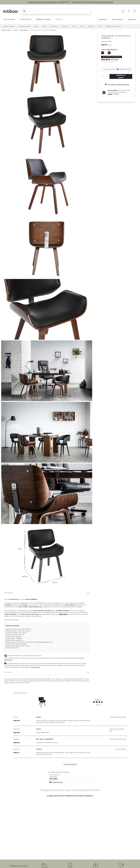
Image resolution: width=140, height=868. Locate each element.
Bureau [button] (36, 26)
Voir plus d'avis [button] (70, 764)
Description (9, 593)
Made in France (43, 19)
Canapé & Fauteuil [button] (9, 26)
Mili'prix (59, 19)
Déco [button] (100, 26)
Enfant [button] (74, 26)
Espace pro (132, 20)
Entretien (8, 672)
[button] (28, 813)
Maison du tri (8, 660)
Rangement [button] (54, 26)
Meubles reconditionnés (113, 26)
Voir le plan (53, 779)
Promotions (25, 19)
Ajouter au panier (121, 76)
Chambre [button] (65, 26)
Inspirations (103, 20)
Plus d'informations (56, 782)
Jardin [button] (82, 26)
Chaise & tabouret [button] (24, 26)
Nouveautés (9, 19)
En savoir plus (35, 667)
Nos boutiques (117, 20)
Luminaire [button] (91, 26)
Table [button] (45, 26)
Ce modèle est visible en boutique (117, 84)
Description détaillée (106, 41)
